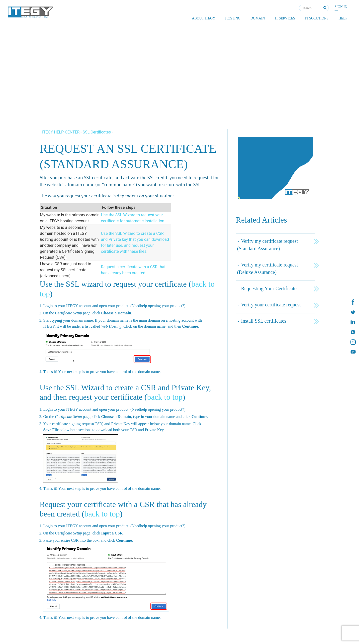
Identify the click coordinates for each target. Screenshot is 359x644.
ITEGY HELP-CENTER (61, 132)
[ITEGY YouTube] (353, 352)
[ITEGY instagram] (353, 342)
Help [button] (343, 18)
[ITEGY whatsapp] (353, 332)
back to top (165, 397)
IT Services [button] (285, 18)
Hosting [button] (233, 18)
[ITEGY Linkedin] (353, 322)
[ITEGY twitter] (353, 312)
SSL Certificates (97, 132)
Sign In (341, 7)
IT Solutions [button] (317, 18)
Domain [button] (258, 18)
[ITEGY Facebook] (353, 302)
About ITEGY (204, 18)
